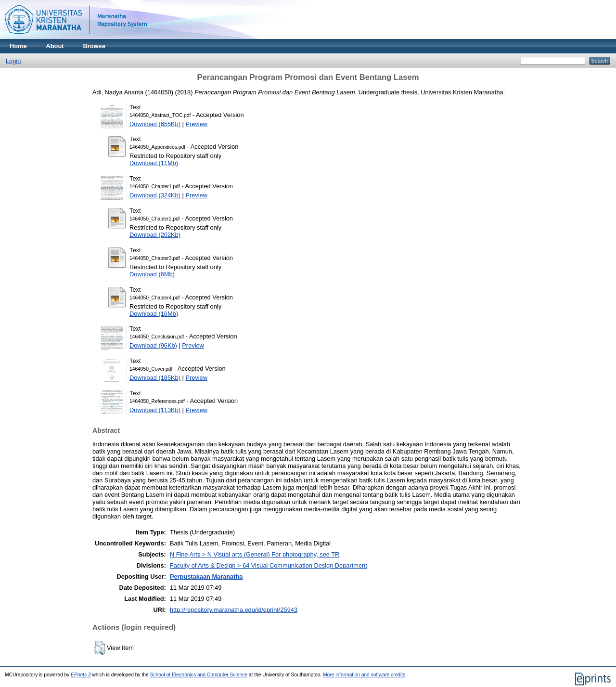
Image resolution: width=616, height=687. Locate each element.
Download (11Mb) (154, 163)
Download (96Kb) (153, 345)
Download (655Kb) (155, 124)
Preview (196, 124)
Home (18, 46)
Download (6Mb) (152, 274)
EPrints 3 (81, 675)
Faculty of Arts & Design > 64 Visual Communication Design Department (269, 565)
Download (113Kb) (155, 410)
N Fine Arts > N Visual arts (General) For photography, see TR (255, 554)
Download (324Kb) (155, 195)
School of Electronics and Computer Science (199, 675)
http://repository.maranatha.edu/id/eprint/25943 (234, 610)
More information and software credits (364, 675)
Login (13, 61)
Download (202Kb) (155, 235)
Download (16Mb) (154, 314)
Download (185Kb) (155, 378)
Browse (94, 46)
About (55, 46)
